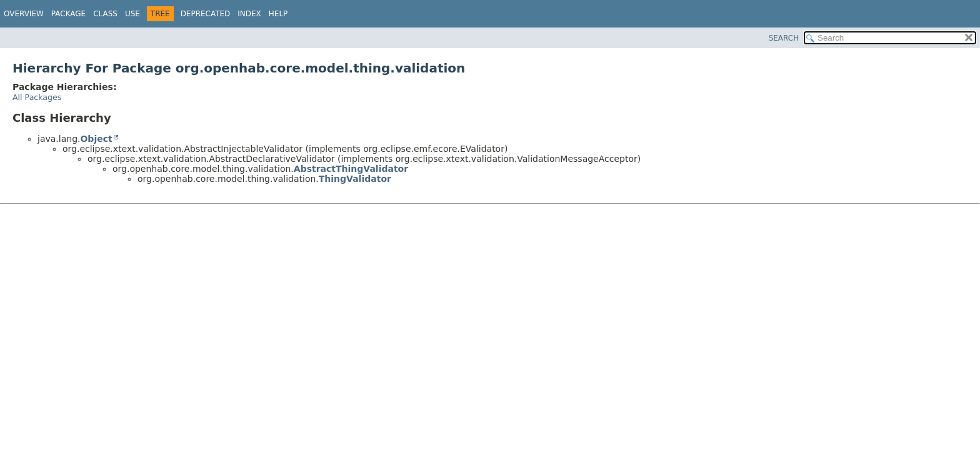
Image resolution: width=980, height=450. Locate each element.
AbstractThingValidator (351, 169)
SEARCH (784, 38)
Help (278, 14)
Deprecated (206, 14)
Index (249, 14)
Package (68, 14)
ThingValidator (355, 179)
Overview (24, 14)
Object (96, 139)
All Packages (37, 97)
